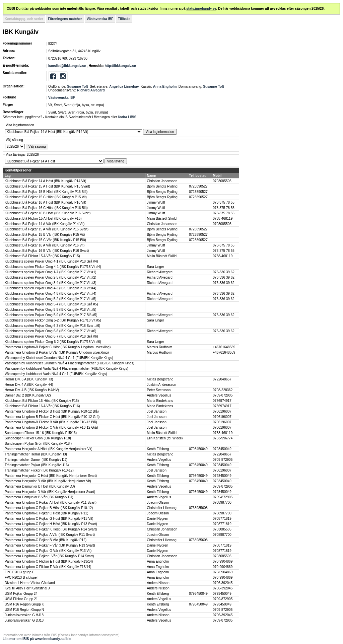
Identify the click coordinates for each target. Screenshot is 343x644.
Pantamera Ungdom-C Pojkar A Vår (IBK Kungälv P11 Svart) (50, 535)
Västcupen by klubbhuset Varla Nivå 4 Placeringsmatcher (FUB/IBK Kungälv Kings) (66, 369)
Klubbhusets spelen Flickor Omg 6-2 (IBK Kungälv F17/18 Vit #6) (53, 342)
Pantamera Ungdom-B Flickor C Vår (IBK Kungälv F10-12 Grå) (51, 427)
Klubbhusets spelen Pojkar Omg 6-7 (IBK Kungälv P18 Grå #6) (51, 336)
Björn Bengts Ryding (162, 186)
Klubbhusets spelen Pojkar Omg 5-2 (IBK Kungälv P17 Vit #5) (50, 299)
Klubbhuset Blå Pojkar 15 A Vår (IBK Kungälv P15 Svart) (47, 229)
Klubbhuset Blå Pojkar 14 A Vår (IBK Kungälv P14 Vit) (45, 224)
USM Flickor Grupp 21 (21, 599)
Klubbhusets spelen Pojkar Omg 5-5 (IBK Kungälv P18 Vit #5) (50, 310)
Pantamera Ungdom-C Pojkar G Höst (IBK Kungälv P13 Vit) (49, 519)
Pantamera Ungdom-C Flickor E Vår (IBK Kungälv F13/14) (48, 567)
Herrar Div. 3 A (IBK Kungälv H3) (29, 379)
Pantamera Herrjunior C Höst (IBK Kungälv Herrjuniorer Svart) (51, 476)
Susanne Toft (78, 87)
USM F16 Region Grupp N (24, 610)
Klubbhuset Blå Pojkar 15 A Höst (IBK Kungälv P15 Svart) (47, 186)
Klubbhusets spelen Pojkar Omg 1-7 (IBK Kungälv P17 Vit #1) (50, 272)
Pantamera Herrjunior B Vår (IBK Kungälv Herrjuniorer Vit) (48, 481)
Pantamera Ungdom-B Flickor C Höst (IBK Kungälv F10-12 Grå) (52, 417)
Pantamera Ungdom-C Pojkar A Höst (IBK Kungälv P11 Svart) (51, 503)
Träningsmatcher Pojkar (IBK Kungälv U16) (37, 465)
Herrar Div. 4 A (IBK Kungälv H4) (29, 385)
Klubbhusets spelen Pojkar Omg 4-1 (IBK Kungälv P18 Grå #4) (51, 261)
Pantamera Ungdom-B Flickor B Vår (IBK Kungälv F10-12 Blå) (51, 422)
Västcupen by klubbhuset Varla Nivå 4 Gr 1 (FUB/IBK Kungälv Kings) (56, 374)
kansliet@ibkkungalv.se (67, 66)
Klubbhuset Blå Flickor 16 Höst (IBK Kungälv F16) (42, 401)
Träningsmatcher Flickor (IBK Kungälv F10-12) (39, 470)
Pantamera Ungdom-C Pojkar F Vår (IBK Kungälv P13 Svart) (50, 545)
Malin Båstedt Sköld (162, 219)
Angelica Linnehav (124, 87)
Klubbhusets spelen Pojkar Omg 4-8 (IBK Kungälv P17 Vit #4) (50, 294)
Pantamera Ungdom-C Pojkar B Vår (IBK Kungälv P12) (46, 540)
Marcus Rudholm (160, 347)
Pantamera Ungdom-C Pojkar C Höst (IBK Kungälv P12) (47, 513)
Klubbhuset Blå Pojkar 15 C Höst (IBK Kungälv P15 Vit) (46, 197)
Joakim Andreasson (162, 385)
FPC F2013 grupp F (19, 572)
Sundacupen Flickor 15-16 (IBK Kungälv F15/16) (41, 433)
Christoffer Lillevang (162, 508)
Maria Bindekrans (160, 401)
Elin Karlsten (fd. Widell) (165, 438)
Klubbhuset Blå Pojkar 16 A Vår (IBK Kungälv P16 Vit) (45, 245)
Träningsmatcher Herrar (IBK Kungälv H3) (36, 454)
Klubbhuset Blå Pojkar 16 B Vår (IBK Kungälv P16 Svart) (47, 251)
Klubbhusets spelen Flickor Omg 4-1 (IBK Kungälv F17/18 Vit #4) (53, 267)
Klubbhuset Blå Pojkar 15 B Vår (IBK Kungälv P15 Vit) (45, 235)
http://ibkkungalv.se (120, 66)
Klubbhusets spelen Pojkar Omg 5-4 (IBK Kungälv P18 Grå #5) (51, 304)
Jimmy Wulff (156, 202)
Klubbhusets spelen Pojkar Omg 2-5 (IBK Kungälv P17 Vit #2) (50, 277)
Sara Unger (156, 267)
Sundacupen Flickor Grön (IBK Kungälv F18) (38, 438)
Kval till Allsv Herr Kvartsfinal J (27, 588)
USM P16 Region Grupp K (24, 604)
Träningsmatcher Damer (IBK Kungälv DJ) (36, 460)
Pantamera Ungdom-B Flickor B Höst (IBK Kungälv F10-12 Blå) (52, 411)
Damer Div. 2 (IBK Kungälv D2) (28, 395)
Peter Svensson (159, 390)
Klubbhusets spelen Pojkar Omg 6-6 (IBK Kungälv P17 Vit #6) (50, 331)
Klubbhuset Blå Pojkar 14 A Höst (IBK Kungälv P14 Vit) (45, 181)
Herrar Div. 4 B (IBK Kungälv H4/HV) (32, 390)
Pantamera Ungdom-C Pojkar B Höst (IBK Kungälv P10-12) (49, 508)
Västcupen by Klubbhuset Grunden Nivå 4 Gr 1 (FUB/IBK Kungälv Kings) (59, 358)
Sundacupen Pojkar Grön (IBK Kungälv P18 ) (38, 444)
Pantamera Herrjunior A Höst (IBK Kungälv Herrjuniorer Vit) (49, 449)
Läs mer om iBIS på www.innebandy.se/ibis (37, 639)
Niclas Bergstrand (160, 379)
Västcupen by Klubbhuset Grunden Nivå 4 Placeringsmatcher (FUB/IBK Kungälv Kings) (70, 363)
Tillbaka (124, 19)
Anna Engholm (165, 87)
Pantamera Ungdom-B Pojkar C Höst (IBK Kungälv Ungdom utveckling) (58, 347)
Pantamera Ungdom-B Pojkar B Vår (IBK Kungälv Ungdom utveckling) (57, 352)
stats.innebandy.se (201, 9)
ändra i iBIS (127, 117)
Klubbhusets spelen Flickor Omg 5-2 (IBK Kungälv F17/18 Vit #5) (53, 320)
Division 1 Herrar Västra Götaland (30, 583)
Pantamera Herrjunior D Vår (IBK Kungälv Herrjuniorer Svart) (50, 492)
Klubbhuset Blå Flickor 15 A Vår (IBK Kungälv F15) (42, 256)
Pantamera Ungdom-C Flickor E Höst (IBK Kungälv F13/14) (49, 561)
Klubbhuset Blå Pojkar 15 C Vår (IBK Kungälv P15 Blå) (45, 240)
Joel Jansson (157, 411)
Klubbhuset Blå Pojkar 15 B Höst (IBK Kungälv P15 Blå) (46, 192)
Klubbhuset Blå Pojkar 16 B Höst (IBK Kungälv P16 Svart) (48, 213)
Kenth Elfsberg (158, 449)
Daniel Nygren (158, 519)
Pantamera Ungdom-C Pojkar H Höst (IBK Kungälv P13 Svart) (51, 524)
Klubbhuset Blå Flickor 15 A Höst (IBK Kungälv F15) (43, 219)
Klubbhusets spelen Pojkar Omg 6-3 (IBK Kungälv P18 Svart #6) (52, 326)
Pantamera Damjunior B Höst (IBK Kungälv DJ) (40, 486)
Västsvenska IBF (100, 19)
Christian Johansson (162, 181)
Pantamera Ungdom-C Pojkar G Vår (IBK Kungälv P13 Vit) (48, 551)
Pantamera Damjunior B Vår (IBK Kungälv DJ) (39, 497)
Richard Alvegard (91, 90)
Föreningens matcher (65, 19)
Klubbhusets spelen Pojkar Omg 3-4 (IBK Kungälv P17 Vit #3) (50, 283)
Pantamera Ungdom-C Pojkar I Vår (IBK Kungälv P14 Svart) (49, 556)
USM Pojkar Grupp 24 (21, 594)
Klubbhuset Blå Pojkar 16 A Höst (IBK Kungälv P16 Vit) (45, 202)
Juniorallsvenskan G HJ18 (24, 615)
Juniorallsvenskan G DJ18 (24, 620)
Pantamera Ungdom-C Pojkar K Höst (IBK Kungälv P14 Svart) (51, 529)
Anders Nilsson (158, 583)
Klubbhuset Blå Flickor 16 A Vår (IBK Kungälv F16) (42, 406)
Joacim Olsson (158, 503)
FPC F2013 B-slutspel (21, 578)
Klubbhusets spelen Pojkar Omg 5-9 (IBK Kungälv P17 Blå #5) (51, 315)
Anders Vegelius (159, 395)
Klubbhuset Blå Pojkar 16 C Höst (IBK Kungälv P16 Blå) (46, 208)
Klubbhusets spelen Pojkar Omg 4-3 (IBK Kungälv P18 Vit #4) (50, 288)
